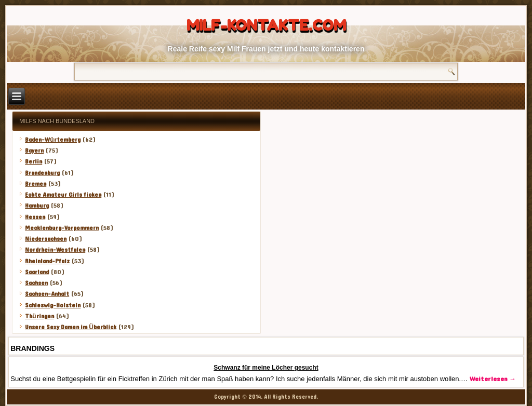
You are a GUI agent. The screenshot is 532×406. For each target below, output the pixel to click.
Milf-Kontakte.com (266, 25)
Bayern (34, 151)
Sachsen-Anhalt (47, 294)
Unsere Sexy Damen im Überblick (71, 327)
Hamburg (37, 206)
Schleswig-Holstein (53, 305)
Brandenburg (42, 173)
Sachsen (36, 283)
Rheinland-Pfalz (47, 261)
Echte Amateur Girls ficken (63, 195)
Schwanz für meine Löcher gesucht (266, 368)
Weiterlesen (493, 379)
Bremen (36, 184)
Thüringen (39, 316)
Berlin (34, 161)
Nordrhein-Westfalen (55, 250)
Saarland (37, 272)
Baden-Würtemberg (52, 140)
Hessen (35, 217)
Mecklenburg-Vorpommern (62, 228)
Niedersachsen (46, 239)
